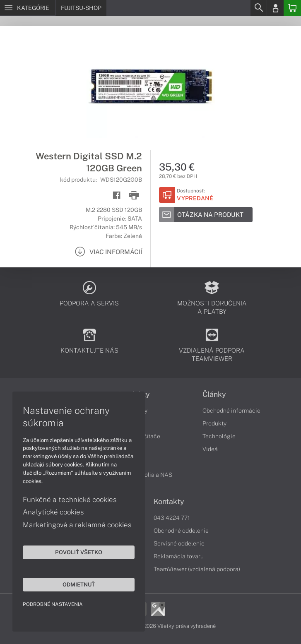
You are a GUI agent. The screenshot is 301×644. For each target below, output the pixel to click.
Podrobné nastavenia (53, 604)
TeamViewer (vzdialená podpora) (197, 569)
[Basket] (292, 8)
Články (214, 394)
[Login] (275, 8)
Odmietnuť (79, 584)
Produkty (214, 423)
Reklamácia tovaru (179, 556)
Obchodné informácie (231, 411)
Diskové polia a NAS (145, 475)
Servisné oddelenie (179, 543)
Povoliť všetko (79, 552)
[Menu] (28, 8)
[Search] (258, 8)
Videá (210, 449)
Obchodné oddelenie (181, 531)
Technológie (219, 436)
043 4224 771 (172, 518)
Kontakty (169, 502)
